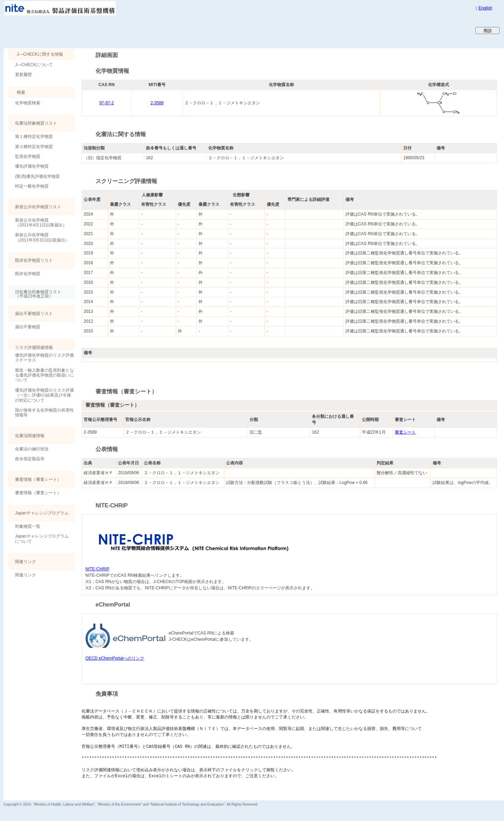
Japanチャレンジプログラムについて (42, 539)
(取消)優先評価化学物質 (37, 176)
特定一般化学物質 (32, 186)
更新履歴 (23, 75)
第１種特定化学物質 (34, 136)
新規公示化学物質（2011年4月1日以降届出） (41, 223)
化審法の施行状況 (32, 449)
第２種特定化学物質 (34, 147)
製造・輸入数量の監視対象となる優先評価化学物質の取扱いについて (44, 375)
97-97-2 (107, 103)
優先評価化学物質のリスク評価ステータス (44, 358)
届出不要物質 (28, 327)
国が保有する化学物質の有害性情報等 (44, 413)
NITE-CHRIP (97, 569)
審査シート (405, 432)
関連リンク (26, 575)
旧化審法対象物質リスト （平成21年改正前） (35, 294)
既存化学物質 (28, 274)
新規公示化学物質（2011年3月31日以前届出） (42, 237)
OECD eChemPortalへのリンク (115, 658)
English (485, 8)
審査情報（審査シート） (38, 493)
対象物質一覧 (28, 526)
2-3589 (157, 103)
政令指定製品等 (30, 459)
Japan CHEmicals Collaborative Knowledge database (88, 30)
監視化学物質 (28, 156)
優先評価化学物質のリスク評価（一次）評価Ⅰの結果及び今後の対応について (44, 395)
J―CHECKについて (34, 65)
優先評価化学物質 (32, 166)
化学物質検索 (28, 103)
